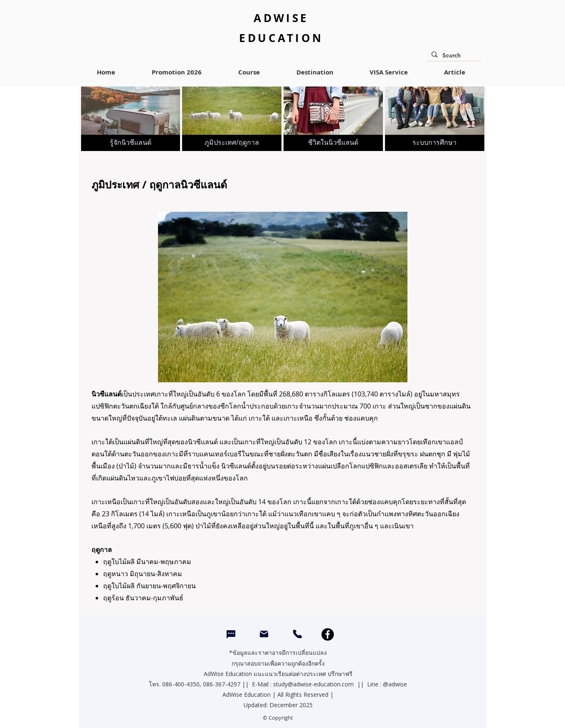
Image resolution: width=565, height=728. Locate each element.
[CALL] (297, 634)
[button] (249, 72)
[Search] (453, 56)
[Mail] (264, 634)
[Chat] (231, 635)
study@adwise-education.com (313, 684)
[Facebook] (328, 634)
